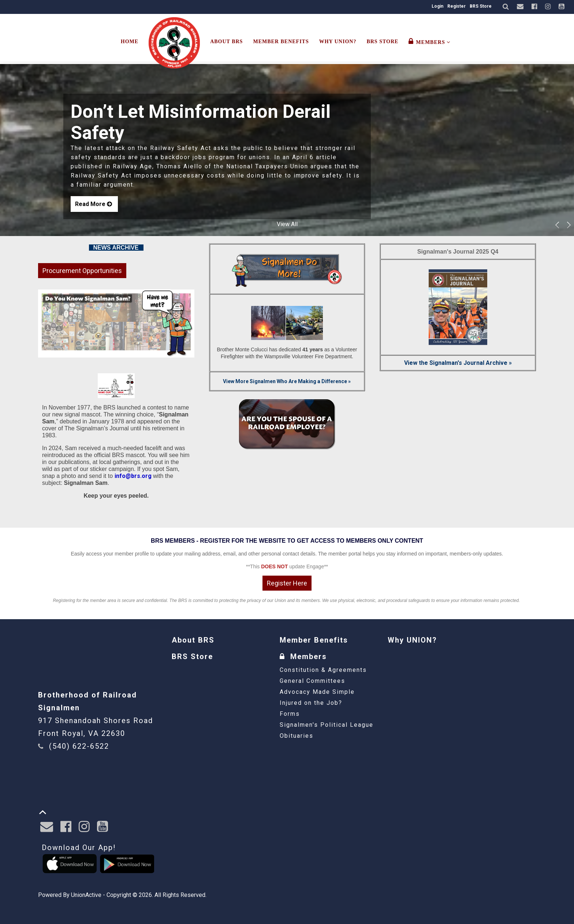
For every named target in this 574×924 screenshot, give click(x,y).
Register (456, 6)
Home (130, 42)
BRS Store (481, 6)
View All (287, 224)
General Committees (312, 681)
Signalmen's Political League (327, 725)
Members (429, 41)
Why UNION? (338, 42)
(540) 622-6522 (79, 746)
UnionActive (86, 895)
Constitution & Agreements (323, 670)
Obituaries (297, 736)
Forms (290, 714)
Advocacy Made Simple (317, 692)
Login (437, 6)
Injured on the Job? (311, 703)
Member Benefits (281, 42)
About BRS (226, 42)
